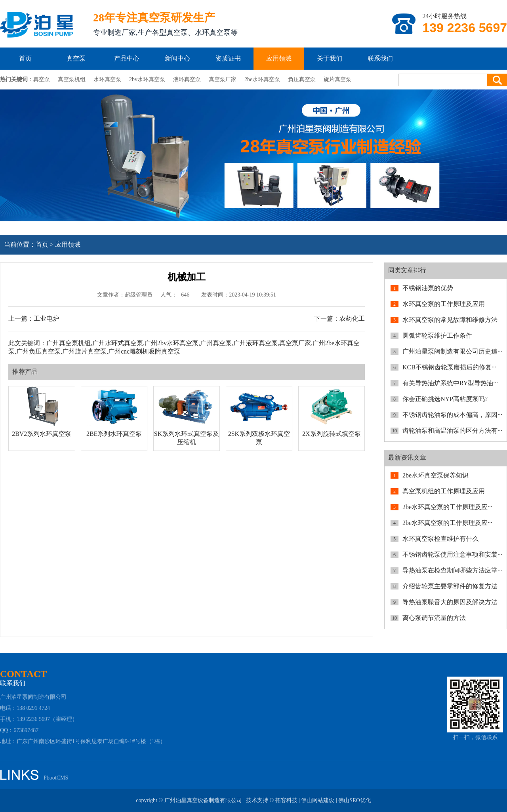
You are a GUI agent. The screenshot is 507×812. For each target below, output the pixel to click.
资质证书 (228, 58)
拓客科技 (286, 800)
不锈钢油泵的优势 (428, 288)
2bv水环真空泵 (147, 79)
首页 (25, 58)
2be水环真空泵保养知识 (436, 475)
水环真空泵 (107, 79)
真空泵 (76, 58)
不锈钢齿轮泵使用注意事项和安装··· (452, 554)
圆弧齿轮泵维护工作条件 (437, 336)
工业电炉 (46, 319)
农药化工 (352, 319)
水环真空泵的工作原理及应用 (444, 304)
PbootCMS (56, 778)
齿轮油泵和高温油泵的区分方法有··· (452, 431)
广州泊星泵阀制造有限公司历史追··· (452, 351)
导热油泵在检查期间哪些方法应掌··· (452, 570)
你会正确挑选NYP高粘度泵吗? (445, 399)
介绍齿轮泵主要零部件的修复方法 (450, 586)
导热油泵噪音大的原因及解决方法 (450, 602)
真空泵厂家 (223, 79)
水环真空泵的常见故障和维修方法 (450, 320)
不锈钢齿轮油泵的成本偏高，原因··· (452, 415)
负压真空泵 (302, 79)
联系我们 (380, 58)
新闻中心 (177, 58)
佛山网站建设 (318, 800)
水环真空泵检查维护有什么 (440, 539)
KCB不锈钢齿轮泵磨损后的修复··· (449, 367)
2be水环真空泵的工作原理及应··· (447, 507)
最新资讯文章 (407, 457)
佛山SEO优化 (355, 800)
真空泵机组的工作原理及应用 (444, 491)
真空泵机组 (72, 79)
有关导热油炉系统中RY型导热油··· (450, 383)
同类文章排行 (407, 270)
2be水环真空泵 (262, 79)
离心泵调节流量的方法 (434, 618)
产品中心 (127, 58)
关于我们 (330, 58)
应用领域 (279, 58)
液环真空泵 (187, 79)
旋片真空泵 (337, 79)
